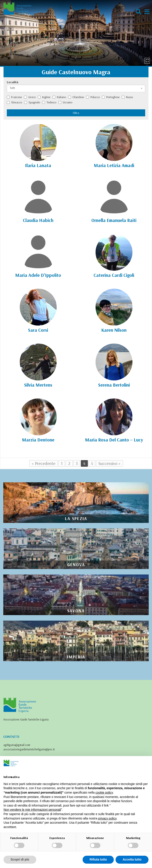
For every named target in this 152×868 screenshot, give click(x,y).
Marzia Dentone (38, 440)
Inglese (44, 97)
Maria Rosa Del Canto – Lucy (114, 440)
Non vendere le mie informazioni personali (32, 810)
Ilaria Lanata (38, 165)
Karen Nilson (114, 330)
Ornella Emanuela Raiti (114, 220)
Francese (14, 97)
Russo (127, 97)
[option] (76, 33)
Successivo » (109, 463)
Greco (30, 97)
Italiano (59, 97)
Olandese (76, 97)
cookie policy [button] (104, 792)
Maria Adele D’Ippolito (38, 275)
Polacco (93, 97)
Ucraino (65, 102)
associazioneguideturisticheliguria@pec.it (29, 749)
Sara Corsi (38, 330)
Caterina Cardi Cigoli (114, 275)
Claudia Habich (38, 220)
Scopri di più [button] (20, 859)
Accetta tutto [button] (132, 859)
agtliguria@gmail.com (17, 745)
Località (13, 82)
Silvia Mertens (38, 385)
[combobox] (76, 88)
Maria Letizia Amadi (114, 165)
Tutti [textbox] (12, 88)
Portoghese (111, 97)
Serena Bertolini (114, 385)
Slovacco (14, 102)
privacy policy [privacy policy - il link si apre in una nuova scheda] (107, 818)
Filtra (76, 113)
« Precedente (43, 463)
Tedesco (49, 102)
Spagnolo (32, 102)
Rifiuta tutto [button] (98, 859)
